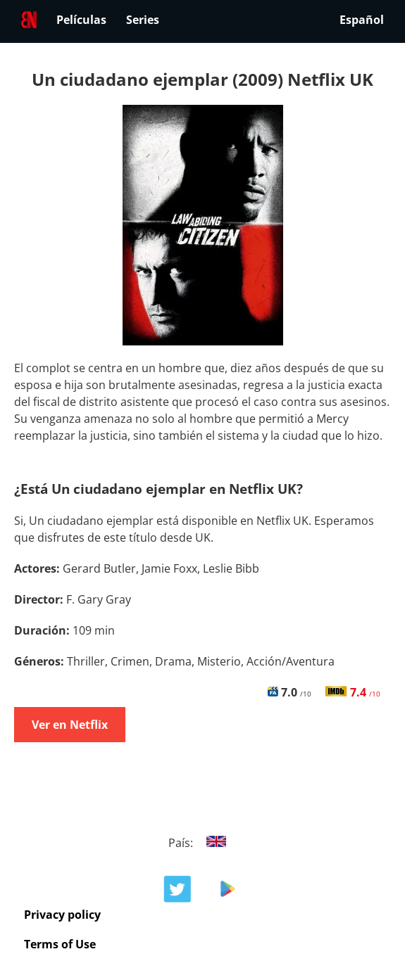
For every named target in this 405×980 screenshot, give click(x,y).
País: (202, 843)
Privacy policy (62, 915)
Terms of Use (60, 944)
